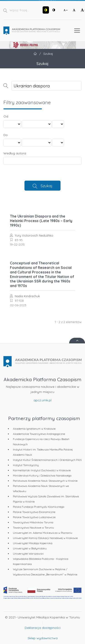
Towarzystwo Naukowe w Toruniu (33, 528)
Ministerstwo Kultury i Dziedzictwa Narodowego (42, 475)
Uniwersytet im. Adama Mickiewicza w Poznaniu (43, 533)
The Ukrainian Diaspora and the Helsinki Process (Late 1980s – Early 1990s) (41, 221)
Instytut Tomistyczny (26, 465)
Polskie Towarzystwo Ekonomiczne (34, 512)
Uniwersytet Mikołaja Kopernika (33, 543)
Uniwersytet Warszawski (28, 554)
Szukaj (46, 186)
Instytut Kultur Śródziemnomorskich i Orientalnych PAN (47, 460)
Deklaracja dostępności (43, 628)
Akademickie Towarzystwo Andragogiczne (39, 434)
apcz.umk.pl (42, 400)
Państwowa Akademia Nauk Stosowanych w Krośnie (45, 481)
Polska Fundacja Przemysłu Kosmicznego (39, 507)
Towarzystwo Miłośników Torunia (33, 522)
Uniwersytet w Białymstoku (30, 548)
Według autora (15, 153)
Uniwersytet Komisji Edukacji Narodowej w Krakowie (45, 538)
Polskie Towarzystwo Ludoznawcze (34, 517)
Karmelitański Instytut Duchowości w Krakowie (42, 470)
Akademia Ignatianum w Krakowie (34, 429)
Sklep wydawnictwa (43, 638)
